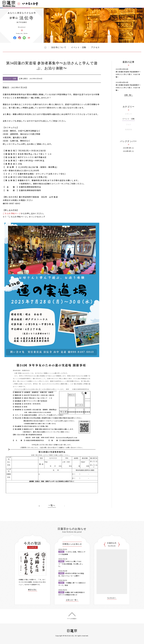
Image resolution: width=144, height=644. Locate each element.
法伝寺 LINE (24, 38)
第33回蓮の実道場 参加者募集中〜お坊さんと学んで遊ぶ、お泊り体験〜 (128, 88)
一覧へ (52, 505)
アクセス (95, 47)
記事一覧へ (129, 95)
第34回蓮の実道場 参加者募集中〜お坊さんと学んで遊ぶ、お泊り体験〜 (128, 74)
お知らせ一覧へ (72, 600)
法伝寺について (59, 47)
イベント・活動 (79, 47)
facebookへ (112, 598)
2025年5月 (127, 148)
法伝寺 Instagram (20, 38)
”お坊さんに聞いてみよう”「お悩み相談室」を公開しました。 (71, 564)
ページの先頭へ (72, 619)
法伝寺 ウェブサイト (29, 38)
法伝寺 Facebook (15, 38)
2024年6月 (127, 151)
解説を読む (33, 590)
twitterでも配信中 (31, 584)
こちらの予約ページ (12, 213)
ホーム (45, 47)
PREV (39, 506)
